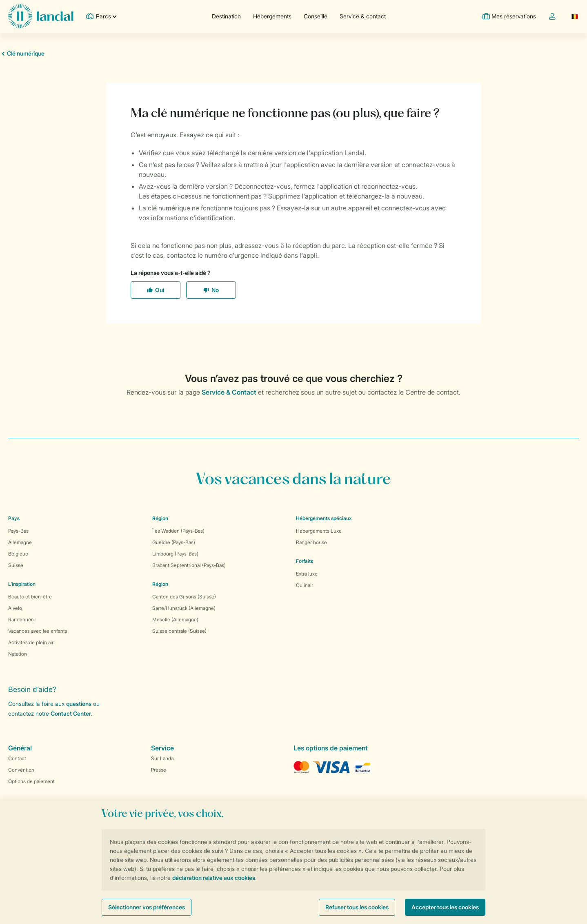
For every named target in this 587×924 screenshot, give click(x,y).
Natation (18, 654)
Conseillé (316, 16)
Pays (14, 518)
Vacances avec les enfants (38, 631)
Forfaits (305, 561)
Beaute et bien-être (30, 597)
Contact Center (71, 713)
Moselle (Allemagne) (175, 619)
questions (79, 704)
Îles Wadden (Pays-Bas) (178, 531)
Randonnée (21, 619)
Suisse (16, 565)
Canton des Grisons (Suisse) (184, 597)
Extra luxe (307, 574)
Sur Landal (163, 758)
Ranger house (311, 542)
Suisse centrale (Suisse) (179, 631)
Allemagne (20, 542)
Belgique (18, 554)
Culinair (305, 585)
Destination (226, 16)
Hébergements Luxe (319, 531)
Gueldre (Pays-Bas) (174, 542)
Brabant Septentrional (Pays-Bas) (189, 565)
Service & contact (363, 16)
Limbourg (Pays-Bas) (175, 554)
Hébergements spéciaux (324, 518)
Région (160, 518)
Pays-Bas (18, 531)
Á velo (15, 608)
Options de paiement (31, 781)
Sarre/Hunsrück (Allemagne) (184, 608)
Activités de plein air (31, 642)
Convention (21, 770)
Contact (17, 758)
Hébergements (272, 16)
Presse (159, 770)
